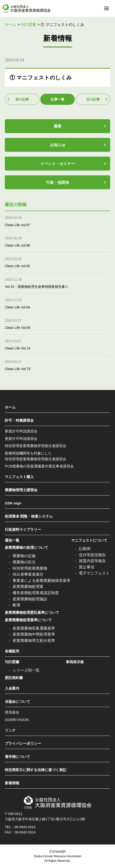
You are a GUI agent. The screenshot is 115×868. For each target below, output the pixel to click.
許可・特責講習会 (19, 420)
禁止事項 (87, 567)
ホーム (10, 407)
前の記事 (22, 99)
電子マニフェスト (94, 573)
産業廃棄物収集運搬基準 (34, 628)
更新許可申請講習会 (21, 439)
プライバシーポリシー (23, 743)
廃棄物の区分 (24, 562)
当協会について (17, 701)
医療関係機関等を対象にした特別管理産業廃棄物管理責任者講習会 (36, 456)
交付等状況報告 (92, 555)
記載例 (85, 549)
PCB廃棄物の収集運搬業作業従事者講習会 (39, 466)
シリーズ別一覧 (26, 670)
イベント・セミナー (58, 164)
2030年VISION (17, 720)
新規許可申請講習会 (21, 431)
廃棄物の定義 (24, 556)
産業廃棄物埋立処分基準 (34, 641)
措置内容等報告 (92, 561)
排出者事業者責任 (28, 574)
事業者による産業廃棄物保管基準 (41, 581)
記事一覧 (58, 99)
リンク (10, 730)
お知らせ (58, 145)
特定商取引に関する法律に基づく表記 (36, 770)
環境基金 (12, 712)
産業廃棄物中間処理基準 (34, 634)
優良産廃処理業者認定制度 (36, 593)
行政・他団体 (58, 182)
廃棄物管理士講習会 (21, 490)
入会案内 (12, 688)
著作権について (17, 757)
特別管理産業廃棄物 (30, 568)
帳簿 (16, 605)
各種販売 (12, 651)
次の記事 (93, 99)
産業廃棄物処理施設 (30, 599)
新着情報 (12, 783)
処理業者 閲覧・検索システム (29, 516)
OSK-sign (13, 503)
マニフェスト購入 (19, 477)
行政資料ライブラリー (23, 529)
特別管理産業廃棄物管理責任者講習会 (36, 446)
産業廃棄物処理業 (28, 587)
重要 (58, 126)
